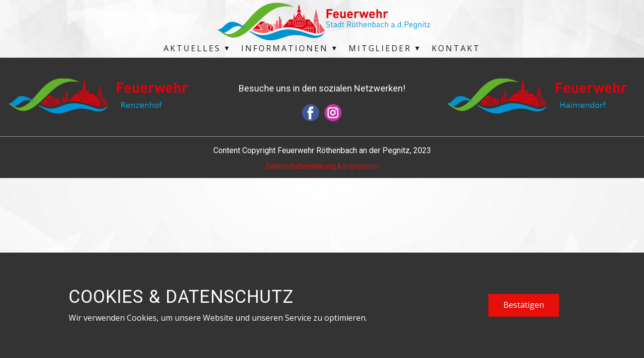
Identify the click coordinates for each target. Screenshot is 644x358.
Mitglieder (380, 48)
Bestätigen (524, 305)
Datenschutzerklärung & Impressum (322, 166)
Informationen (285, 48)
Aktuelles (192, 48)
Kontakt (456, 48)
